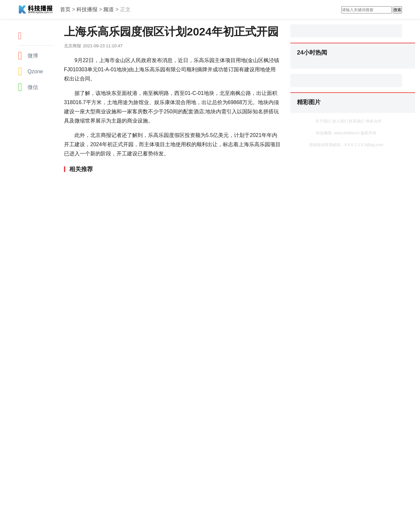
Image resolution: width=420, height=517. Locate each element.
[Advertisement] (171, 190)
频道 (109, 9)
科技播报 (87, 9)
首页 (65, 9)
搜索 (397, 10)
